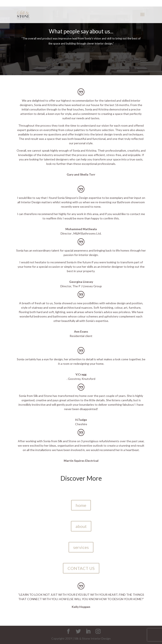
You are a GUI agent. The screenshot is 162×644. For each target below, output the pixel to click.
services (81, 547)
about (81, 526)
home (81, 505)
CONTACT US (81, 568)
